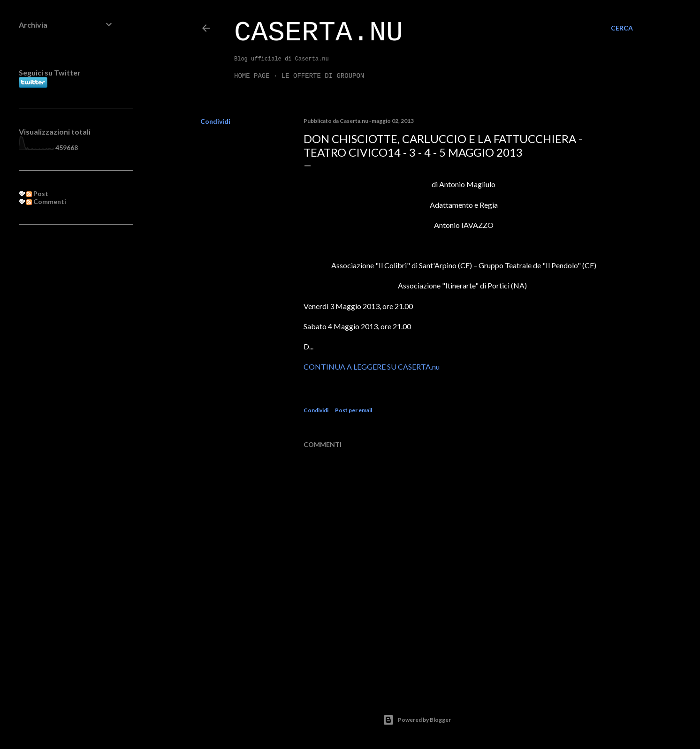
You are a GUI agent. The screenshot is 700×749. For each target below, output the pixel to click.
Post (37, 193)
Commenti (46, 201)
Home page (252, 76)
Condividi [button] (215, 121)
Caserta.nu (319, 33)
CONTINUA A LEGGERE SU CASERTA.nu (372, 367)
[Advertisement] (67, 384)
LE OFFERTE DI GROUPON (323, 76)
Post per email (354, 410)
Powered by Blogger (417, 720)
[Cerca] (622, 28)
